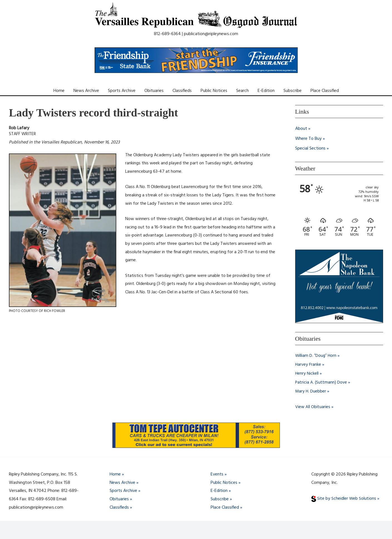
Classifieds (182, 91)
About (301, 129)
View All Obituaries (313, 407)
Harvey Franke (308, 365)
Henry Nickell (307, 374)
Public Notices (214, 91)
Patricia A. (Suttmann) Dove (321, 382)
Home (59, 91)
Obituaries (154, 91)
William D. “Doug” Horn (316, 356)
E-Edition (266, 91)
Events (217, 474)
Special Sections (310, 149)
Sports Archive (122, 91)
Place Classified (325, 91)
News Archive (86, 91)
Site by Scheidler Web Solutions (344, 499)
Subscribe (293, 91)
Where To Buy (308, 139)
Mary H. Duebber (311, 391)
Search (242, 91)
